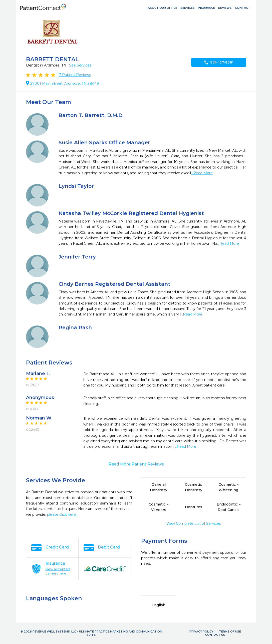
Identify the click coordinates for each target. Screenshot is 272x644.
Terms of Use (230, 631)
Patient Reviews (75, 75)
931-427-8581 (219, 62)
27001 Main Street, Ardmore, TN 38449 (65, 83)
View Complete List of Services (194, 523)
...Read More (202, 173)
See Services (80, 65)
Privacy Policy (201, 631)
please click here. (62, 514)
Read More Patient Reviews (136, 464)
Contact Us (215, 635)
